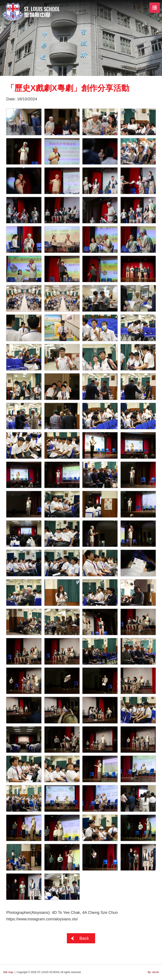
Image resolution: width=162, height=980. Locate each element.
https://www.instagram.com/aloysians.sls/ (42, 919)
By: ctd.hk (153, 972)
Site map (8, 972)
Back (84, 938)
